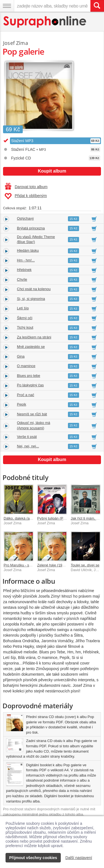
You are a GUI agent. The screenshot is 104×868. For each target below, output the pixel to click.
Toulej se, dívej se (85, 565)
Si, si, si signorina (31, 299)
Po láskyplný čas (30, 385)
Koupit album (52, 171)
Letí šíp (23, 308)
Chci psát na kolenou (34, 289)
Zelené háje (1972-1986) (57, 565)
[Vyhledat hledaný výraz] (97, 6)
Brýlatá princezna (31, 228)
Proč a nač (26, 395)
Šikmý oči (25, 318)
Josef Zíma (16, 43)
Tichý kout (25, 327)
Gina (21, 356)
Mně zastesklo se (31, 347)
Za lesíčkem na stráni (34, 337)
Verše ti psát (27, 437)
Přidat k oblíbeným (26, 196)
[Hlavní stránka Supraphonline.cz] (45, 22)
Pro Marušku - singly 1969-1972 (29, 565)
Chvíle (22, 279)
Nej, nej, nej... (28, 446)
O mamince (26, 366)
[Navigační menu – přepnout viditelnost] (7, 6)
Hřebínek (24, 270)
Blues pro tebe (29, 376)
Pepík (21, 404)
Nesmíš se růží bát (32, 414)
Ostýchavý (25, 218)
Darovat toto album (26, 187)
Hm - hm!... (26, 260)
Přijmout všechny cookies (33, 858)
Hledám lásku (28, 250)
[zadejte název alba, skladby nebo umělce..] (52, 6)
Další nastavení (79, 858)
